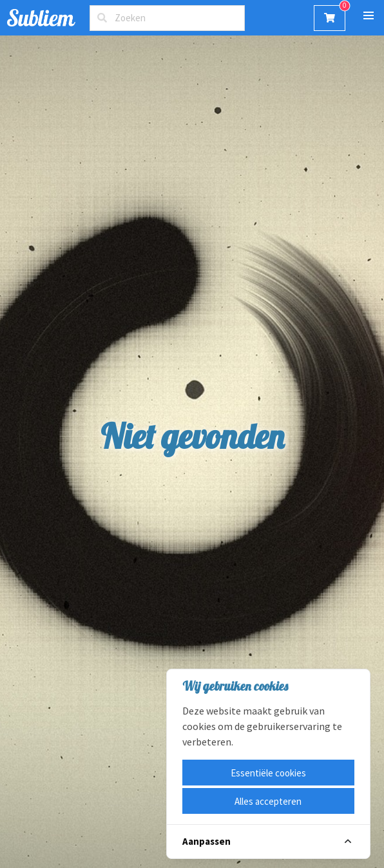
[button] (368, 16)
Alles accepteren (268, 801)
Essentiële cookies (268, 773)
